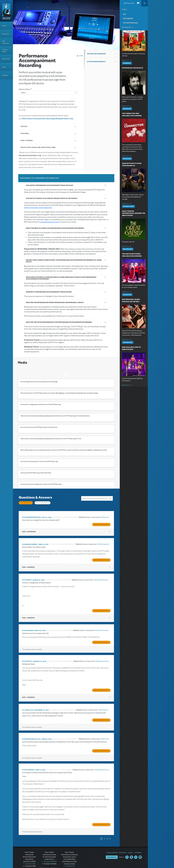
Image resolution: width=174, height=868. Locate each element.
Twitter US (131, 853)
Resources (6, 34)
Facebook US (127, 853)
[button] (138, 3)
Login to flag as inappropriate (66, 516)
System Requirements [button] (96, 62)
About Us (5, 75)
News (4, 67)
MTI (125, 14)
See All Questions (42, 503)
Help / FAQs (6, 59)
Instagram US (140, 853)
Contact (131, 849)
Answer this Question (101, 523)
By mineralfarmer (30, 542)
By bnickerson (28, 766)
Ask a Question (25, 503)
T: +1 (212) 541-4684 (29, 860)
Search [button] (145, 3)
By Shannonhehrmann (31, 516)
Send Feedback (112, 853)
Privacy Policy (123, 849)
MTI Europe (128, 19)
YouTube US (136, 853)
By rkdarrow (28, 628)
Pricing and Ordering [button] (96, 54)
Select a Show (24, 89)
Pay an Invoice (126, 27)
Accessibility (138, 849)
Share (81, 56)
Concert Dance (5, 51)
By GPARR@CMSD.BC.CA (31, 736)
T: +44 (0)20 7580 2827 (49, 858)
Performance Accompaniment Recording (110, 578)
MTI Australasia (130, 23)
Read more (127, 60)
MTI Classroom (6, 42)
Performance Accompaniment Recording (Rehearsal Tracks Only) (47, 119)
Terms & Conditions (112, 849)
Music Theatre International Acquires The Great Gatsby (134, 213)
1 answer (28, 565)
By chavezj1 (27, 578)
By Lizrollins (28, 707)
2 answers (29, 530)
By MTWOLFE (27, 659)
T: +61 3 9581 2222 (69, 862)
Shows (4, 26)
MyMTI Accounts (129, 3)
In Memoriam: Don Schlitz (133, 68)
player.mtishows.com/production (38, 208)
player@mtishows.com (50, 222)
